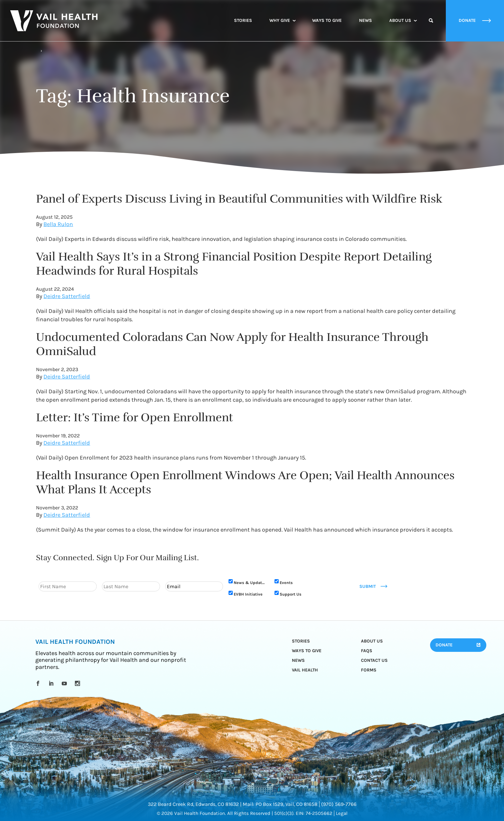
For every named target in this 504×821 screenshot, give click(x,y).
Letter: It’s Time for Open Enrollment (135, 417)
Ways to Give (327, 20)
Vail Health (305, 670)
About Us (400, 20)
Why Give (280, 20)
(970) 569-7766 (339, 804)
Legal (342, 813)
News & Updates (250, 583)
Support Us (291, 594)
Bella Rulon (58, 224)
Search (431, 26)
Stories (243, 20)
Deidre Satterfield (67, 296)
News (365, 20)
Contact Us (374, 660)
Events (286, 583)
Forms (369, 670)
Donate (444, 645)
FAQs (367, 651)
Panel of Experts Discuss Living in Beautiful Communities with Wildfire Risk (239, 199)
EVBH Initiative (248, 594)
